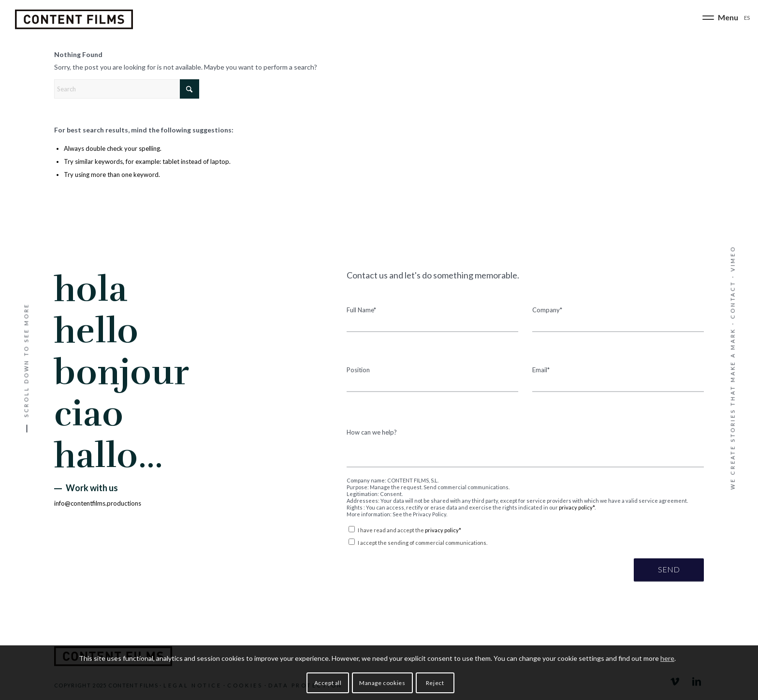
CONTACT (733, 299)
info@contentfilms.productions (98, 503)
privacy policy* (577, 507)
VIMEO (733, 259)
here (667, 658)
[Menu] (720, 19)
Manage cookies (382, 683)
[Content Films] (74, 19)
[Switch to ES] (747, 17)
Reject (435, 683)
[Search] (127, 89)
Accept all (328, 683)
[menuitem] (720, 19)
